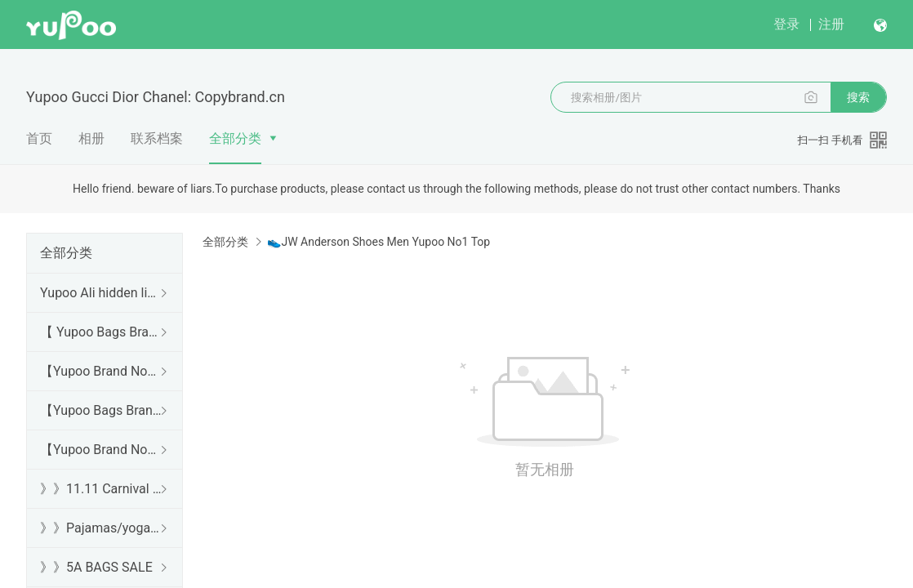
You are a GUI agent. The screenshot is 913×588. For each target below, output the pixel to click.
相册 (91, 138)
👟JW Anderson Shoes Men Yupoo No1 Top (379, 242)
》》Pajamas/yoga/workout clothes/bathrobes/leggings (101, 528)
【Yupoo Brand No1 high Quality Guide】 (101, 371)
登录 (786, 24)
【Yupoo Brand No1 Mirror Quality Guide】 (101, 450)
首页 (39, 138)
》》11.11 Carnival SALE (101, 489)
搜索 (858, 97)
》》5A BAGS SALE (96, 567)
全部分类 (235, 138)
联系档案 (157, 138)
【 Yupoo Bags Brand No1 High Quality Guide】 (101, 332)
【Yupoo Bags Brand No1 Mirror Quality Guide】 (101, 410)
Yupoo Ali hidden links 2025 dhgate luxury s (101, 293)
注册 (831, 24)
